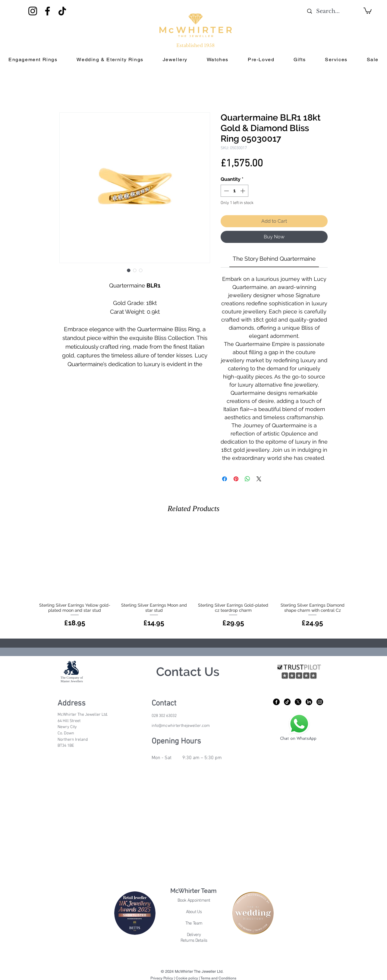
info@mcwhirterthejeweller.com (181, 726)
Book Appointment (194, 900)
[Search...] (328, 11)
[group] (193, 576)
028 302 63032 (164, 716)
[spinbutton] (234, 191)
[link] (274, 259)
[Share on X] (259, 479)
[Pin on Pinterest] (236, 479)
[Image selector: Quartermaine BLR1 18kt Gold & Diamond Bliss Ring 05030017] (129, 270)
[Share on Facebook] (225, 479)
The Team (194, 923)
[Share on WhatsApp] (247, 479)
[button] (368, 10)
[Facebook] (47, 11)
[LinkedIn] (309, 702)
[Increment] (243, 191)
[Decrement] (226, 191)
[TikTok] (62, 11)
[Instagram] (33, 11)
